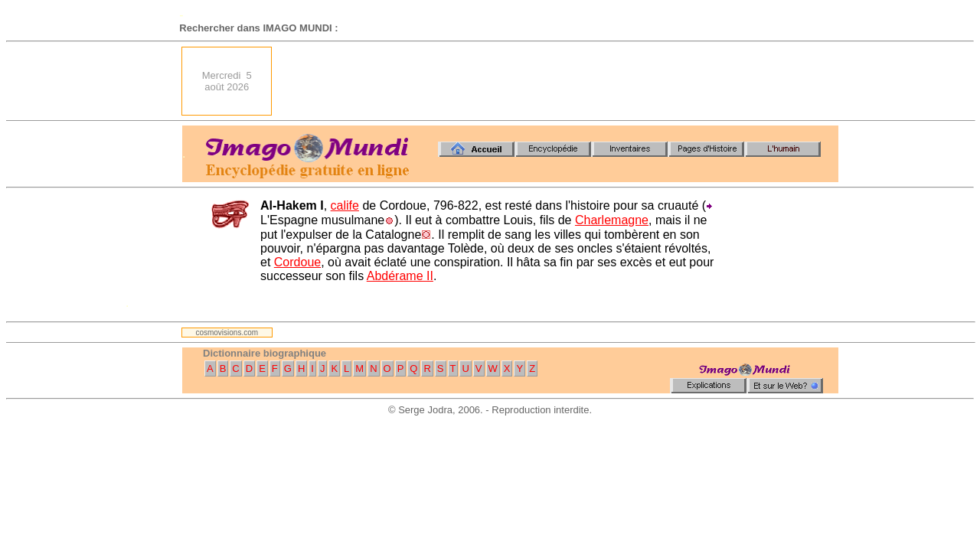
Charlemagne (612, 220)
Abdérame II (400, 276)
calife (345, 205)
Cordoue (297, 262)
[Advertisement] (560, 81)
